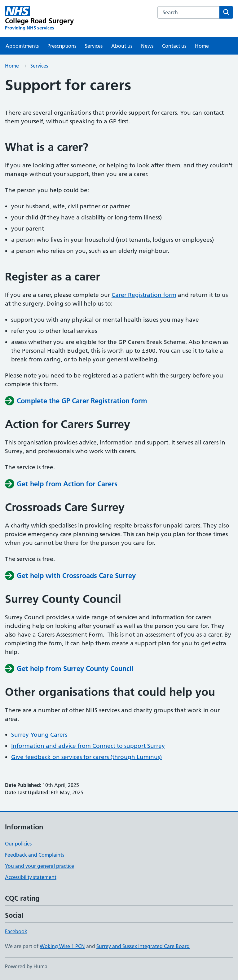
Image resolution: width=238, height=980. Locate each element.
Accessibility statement (31, 877)
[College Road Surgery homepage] (39, 19)
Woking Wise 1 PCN (62, 946)
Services (94, 46)
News (147, 46)
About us (122, 46)
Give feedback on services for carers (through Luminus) (86, 757)
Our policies (18, 844)
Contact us (174, 46)
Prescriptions (62, 46)
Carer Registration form (144, 295)
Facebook (16, 931)
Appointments (22, 46)
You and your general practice (40, 866)
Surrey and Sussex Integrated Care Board (143, 946)
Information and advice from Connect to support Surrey (88, 746)
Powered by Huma (26, 966)
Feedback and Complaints (35, 855)
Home (202, 46)
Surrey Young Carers (39, 735)
